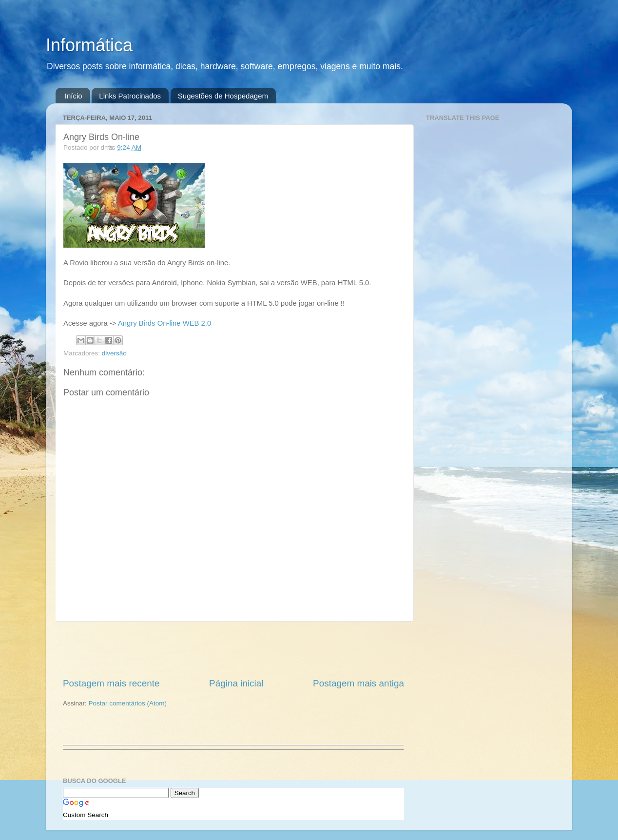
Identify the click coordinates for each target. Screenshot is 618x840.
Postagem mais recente (111, 683)
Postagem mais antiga (358, 683)
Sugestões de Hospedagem (223, 96)
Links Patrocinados (130, 96)
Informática (89, 45)
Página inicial (236, 683)
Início (74, 96)
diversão (114, 353)
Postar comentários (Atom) (128, 703)
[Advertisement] (233, 649)
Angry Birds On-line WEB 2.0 (164, 323)
